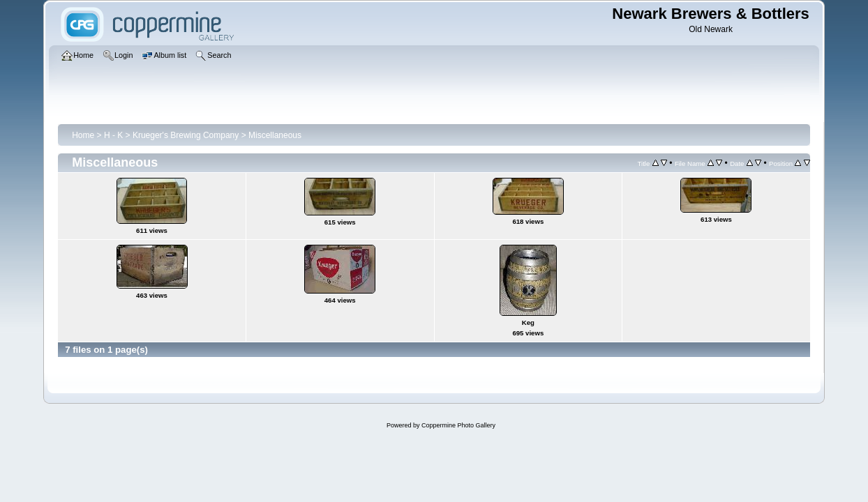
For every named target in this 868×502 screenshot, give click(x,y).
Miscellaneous (275, 135)
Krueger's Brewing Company (186, 135)
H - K (113, 135)
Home (83, 135)
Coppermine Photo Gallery (458, 425)
